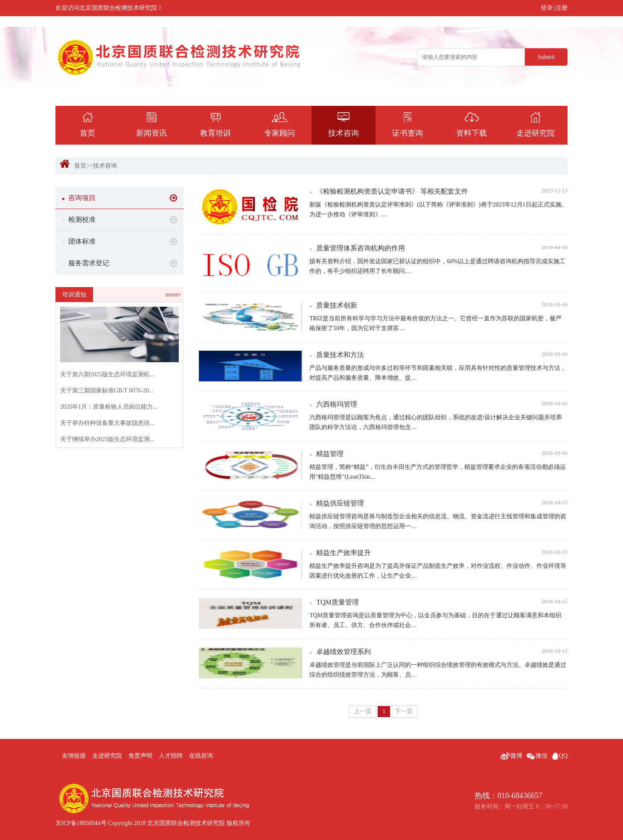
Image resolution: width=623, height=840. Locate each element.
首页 (80, 166)
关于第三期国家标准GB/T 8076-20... (107, 391)
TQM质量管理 (438, 602)
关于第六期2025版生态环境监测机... (107, 374)
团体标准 (119, 241)
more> (173, 295)
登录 (547, 8)
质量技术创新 (438, 305)
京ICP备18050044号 (81, 823)
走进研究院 (107, 756)
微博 (511, 756)
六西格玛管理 (438, 404)
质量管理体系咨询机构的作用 (438, 248)
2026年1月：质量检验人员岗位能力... (109, 407)
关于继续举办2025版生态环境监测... (107, 439)
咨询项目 (119, 198)
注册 (562, 8)
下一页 (404, 711)
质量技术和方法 (438, 355)
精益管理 (438, 453)
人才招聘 (171, 756)
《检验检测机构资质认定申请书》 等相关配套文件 (438, 191)
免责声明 (140, 756)
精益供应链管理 (438, 503)
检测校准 (119, 220)
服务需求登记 (119, 263)
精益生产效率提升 (438, 552)
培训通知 (74, 295)
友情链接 (74, 756)
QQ (560, 756)
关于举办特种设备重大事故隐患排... (107, 423)
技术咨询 (105, 166)
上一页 (363, 711)
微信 (537, 756)
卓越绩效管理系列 (438, 651)
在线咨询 (201, 756)
